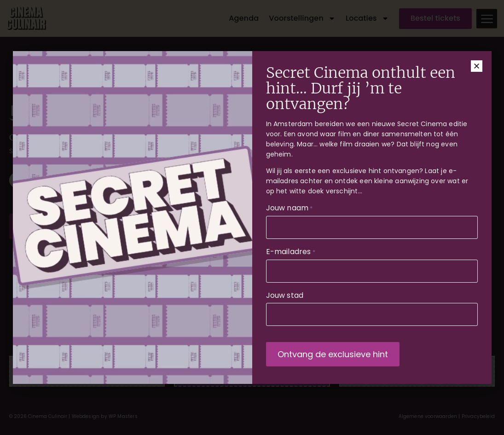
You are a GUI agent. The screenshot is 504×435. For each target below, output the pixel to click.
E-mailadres (291, 253)
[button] (477, 67)
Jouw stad (285, 296)
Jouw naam (290, 209)
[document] (252, 217)
